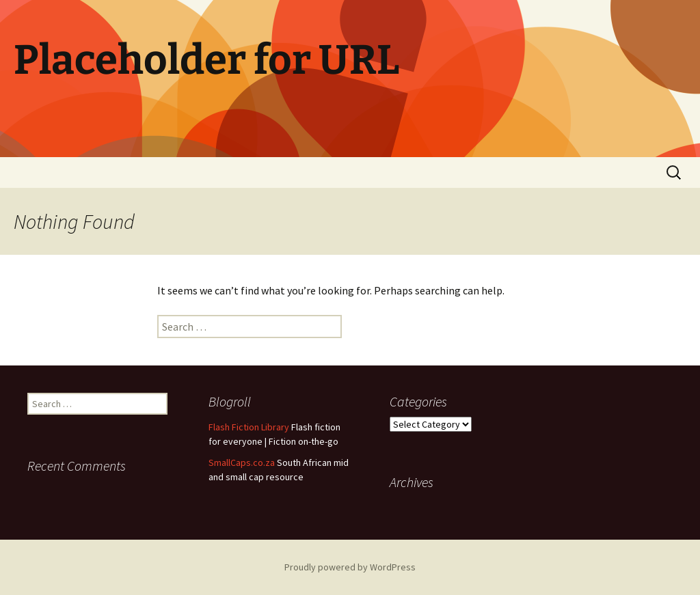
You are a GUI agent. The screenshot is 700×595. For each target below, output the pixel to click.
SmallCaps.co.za (242, 462)
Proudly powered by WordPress (350, 567)
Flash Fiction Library (249, 427)
